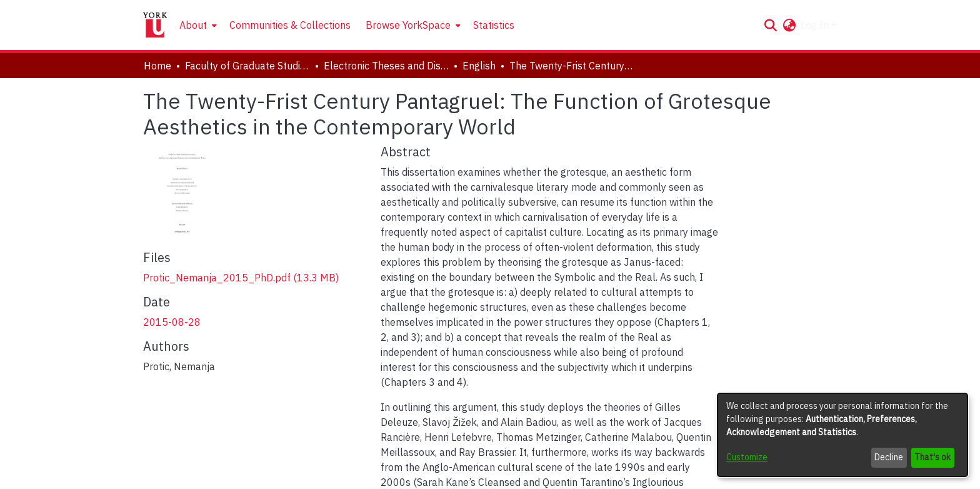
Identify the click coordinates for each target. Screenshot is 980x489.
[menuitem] (197, 25)
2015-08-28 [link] (172, 322)
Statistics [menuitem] (494, 25)
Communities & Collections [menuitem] (290, 25)
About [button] (193, 25)
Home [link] (157, 66)
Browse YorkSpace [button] (408, 25)
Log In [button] (816, 25)
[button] (770, 25)
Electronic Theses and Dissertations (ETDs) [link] (386, 66)
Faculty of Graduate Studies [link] (247, 66)
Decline (889, 457)
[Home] (155, 25)
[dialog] (842, 435)
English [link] (479, 66)
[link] (241, 278)
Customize (747, 457)
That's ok (932, 457)
